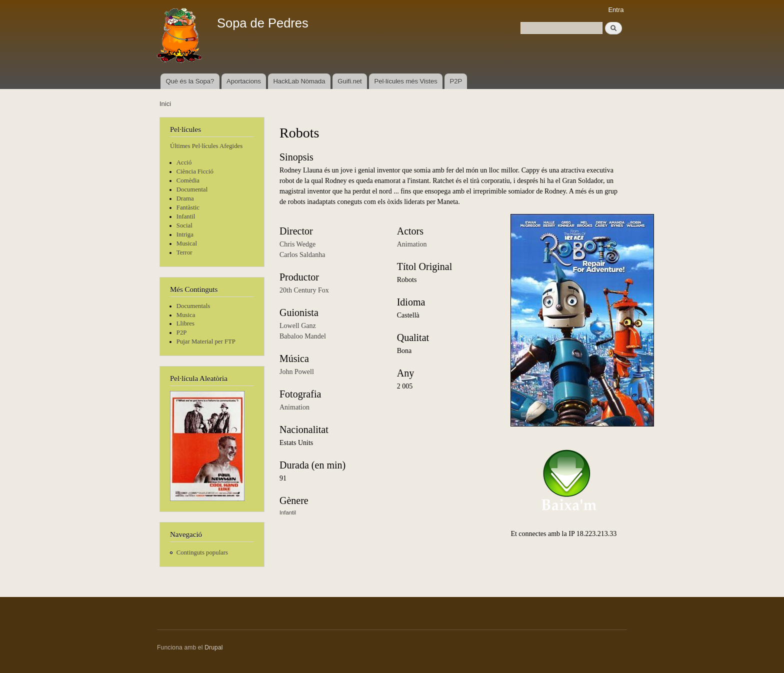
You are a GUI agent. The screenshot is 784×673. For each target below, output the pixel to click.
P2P (456, 81)
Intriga (185, 234)
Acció (184, 162)
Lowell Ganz (298, 326)
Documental (192, 189)
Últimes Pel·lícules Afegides (206, 146)
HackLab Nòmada (299, 81)
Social (184, 225)
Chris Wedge (297, 244)
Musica (186, 315)
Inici (165, 104)
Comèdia (188, 180)
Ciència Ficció (195, 171)
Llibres (185, 323)
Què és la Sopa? (190, 81)
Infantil (186, 216)
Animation (294, 407)
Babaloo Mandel (303, 336)
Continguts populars (202, 552)
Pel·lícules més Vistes (406, 81)
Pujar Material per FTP (206, 341)
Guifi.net (349, 81)
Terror (184, 252)
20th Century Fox (304, 290)
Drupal (214, 647)
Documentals (193, 306)
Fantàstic (188, 207)
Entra (616, 10)
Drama (185, 198)
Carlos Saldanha (302, 255)
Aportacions (244, 81)
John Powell (297, 372)
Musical (187, 243)
